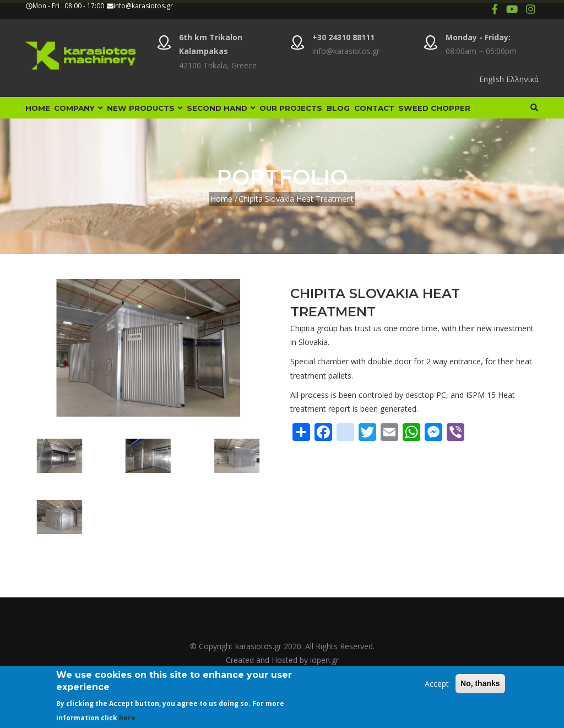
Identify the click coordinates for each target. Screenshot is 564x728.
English (492, 79)
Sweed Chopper (66, 150)
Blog (388, 115)
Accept (437, 684)
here (127, 718)
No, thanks (480, 683)
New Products (167, 115)
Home (41, 115)
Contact (433, 115)
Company (91, 115)
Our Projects (332, 115)
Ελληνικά (522, 79)
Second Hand (253, 115)
